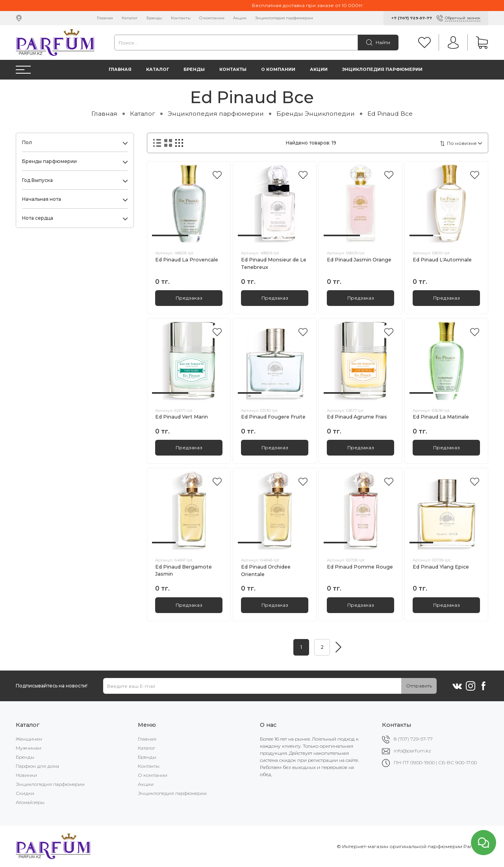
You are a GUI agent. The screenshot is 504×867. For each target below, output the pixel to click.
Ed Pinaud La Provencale (187, 260)
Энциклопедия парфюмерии (284, 18)
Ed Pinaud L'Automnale (442, 260)
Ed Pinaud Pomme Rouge (360, 567)
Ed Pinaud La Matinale (441, 417)
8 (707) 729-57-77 (413, 739)
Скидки (25, 793)
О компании (212, 18)
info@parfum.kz (412, 751)
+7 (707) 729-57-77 (412, 18)
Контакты (181, 18)
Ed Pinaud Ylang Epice (441, 567)
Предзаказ (189, 298)
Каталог (130, 18)
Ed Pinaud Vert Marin (182, 417)
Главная (105, 18)
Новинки (26, 775)
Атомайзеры (30, 802)
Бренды (154, 18)
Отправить (419, 686)
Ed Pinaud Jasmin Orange (359, 260)
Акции (240, 18)
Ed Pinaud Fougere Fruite (273, 417)
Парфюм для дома (37, 766)
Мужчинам (29, 748)
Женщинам (29, 739)
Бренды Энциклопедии (316, 114)
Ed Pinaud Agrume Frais (357, 417)
